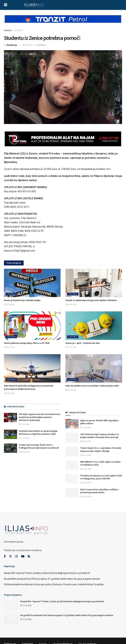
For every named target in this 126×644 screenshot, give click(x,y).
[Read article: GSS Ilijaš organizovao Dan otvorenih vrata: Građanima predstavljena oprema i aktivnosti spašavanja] (10, 418)
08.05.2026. (86, 441)
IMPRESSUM (10, 633)
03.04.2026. (10, 347)
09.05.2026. (24, 452)
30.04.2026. (71, 305)
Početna (8, 30)
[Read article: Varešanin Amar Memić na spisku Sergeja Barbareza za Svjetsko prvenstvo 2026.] (10, 434)
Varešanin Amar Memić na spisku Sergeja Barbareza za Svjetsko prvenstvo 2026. (38, 432)
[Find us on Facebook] (5, 545)
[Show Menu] (5, 5)
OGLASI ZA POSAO (87, 633)
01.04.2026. (71, 347)
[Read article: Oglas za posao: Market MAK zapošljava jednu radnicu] (72, 424)
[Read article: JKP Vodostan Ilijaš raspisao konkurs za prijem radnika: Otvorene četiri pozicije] (72, 438)
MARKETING (27, 633)
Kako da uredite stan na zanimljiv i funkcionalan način (92, 386)
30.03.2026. (10, 393)
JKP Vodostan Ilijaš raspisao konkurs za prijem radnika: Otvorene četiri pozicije (100, 436)
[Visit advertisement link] (63, 22)
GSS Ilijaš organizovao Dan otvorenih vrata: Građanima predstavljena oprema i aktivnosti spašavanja (40, 417)
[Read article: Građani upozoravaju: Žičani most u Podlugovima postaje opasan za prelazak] (10, 448)
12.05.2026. (24, 438)
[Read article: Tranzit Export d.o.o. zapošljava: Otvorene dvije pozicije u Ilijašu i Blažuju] (72, 451)
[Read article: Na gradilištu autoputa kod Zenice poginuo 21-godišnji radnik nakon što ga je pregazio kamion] (11, 608)
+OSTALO (18, 30)
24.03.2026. (71, 390)
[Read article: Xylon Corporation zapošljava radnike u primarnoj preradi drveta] (72, 493)
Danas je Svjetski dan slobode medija (22, 300)
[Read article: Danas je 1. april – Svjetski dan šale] (94, 326)
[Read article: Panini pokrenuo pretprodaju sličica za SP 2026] (32, 326)
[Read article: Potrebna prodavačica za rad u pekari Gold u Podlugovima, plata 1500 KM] (72, 479)
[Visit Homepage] (34, 5)
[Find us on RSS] (29, 545)
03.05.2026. (10, 305)
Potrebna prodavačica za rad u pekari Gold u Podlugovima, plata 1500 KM (101, 477)
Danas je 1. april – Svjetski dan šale (83, 343)
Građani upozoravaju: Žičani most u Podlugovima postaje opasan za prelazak (39, 446)
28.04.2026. (86, 483)
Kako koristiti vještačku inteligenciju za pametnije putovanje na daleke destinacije (29, 387)
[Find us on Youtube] (23, 545)
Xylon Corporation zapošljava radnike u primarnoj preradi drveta (99, 491)
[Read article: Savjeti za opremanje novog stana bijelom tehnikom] (94, 283)
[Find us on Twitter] (10, 545)
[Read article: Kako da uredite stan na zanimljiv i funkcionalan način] (94, 368)
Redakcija (12, 45)
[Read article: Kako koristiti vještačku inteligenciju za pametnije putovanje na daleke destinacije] (32, 368)
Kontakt (43, 633)
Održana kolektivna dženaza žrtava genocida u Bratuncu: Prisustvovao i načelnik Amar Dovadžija (54, 573)
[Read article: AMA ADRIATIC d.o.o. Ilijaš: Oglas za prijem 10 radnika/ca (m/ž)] (72, 465)
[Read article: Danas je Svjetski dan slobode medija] (32, 283)
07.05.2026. (24, 424)
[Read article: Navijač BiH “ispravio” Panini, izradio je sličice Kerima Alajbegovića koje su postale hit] (11, 594)
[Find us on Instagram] (17, 545)
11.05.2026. (86, 428)
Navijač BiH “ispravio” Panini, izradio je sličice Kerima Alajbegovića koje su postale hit (47, 562)
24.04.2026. (86, 497)
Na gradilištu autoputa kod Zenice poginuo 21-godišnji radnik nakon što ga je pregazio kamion (52, 568)
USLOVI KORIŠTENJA (63, 633)
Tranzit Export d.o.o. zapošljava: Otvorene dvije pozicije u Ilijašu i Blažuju (101, 449)
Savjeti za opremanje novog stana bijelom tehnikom (91, 300)
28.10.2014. (28, 45)
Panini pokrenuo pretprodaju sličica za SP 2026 (27, 343)
